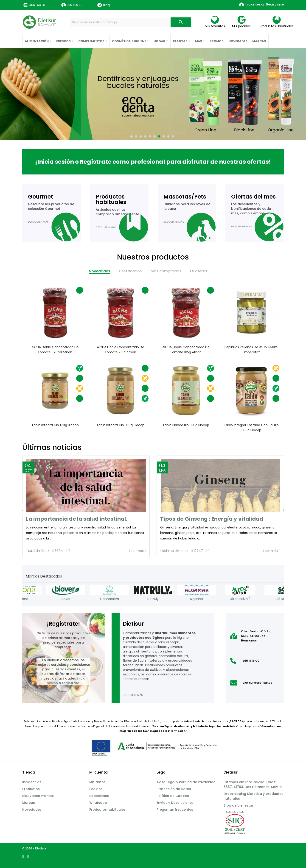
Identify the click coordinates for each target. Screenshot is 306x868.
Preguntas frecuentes (175, 810)
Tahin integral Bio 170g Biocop (55, 425)
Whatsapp (98, 803)
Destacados (130, 271)
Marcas (29, 803)
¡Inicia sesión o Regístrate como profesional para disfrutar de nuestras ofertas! (153, 162)
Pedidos (96, 789)
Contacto (37, 5)
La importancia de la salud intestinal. (77, 519)
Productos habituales (107, 810)
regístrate (71, 683)
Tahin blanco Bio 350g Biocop (186, 425)
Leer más (137, 551)
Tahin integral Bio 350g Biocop (120, 425)
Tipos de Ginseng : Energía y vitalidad (212, 519)
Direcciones (99, 796)
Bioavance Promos (38, 796)
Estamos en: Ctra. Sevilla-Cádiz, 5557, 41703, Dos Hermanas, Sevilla (253, 784)
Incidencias (32, 782)
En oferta (198, 271)
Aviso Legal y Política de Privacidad (186, 782)
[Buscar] (131, 22)
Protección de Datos (174, 789)
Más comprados (166, 271)
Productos (31, 789)
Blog (104, 5)
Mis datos (97, 782)
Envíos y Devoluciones (175, 803)
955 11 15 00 (74, 5)
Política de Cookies (173, 796)
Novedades (100, 271)
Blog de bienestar (239, 805)
